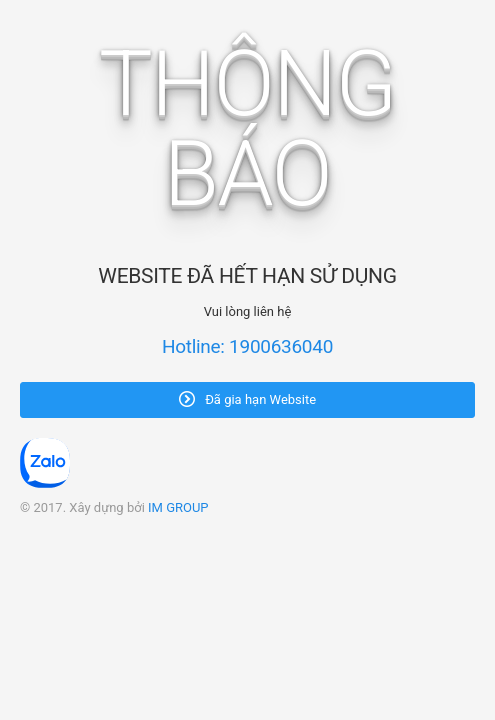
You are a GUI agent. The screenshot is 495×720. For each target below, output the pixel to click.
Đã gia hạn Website (247, 399)
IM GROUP (178, 507)
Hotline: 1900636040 (247, 346)
